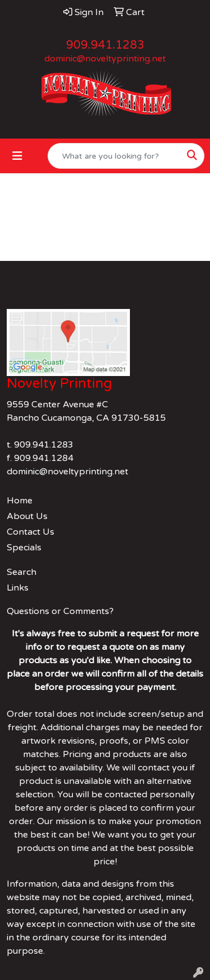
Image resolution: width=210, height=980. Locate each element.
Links (18, 588)
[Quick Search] (114, 156)
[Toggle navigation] (17, 156)
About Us (27, 516)
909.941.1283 (105, 45)
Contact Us (31, 532)
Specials (24, 548)
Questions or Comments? (60, 611)
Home (20, 501)
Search (22, 572)
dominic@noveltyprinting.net (105, 59)
